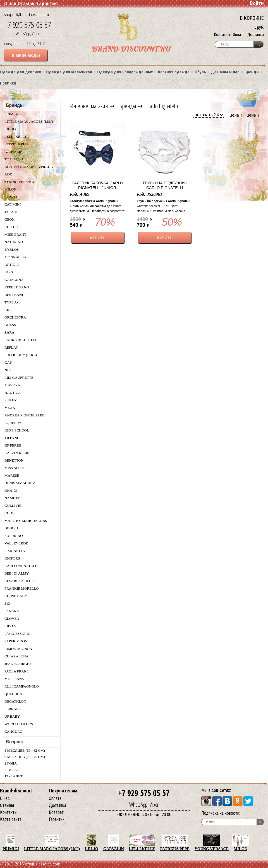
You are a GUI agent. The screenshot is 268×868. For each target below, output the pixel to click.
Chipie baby (16, 596)
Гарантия (47, 3)
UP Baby (12, 716)
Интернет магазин (89, 106)
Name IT (12, 498)
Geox (9, 219)
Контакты (222, 35)
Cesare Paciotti (20, 581)
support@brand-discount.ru (27, 14)
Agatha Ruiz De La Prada (29, 167)
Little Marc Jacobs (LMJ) (29, 121)
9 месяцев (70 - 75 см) (25, 757)
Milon (10, 189)
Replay (11, 347)
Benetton (14, 460)
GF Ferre (13, 445)
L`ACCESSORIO (17, 634)
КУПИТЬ (98, 238)
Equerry (13, 423)
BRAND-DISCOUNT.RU (131, 49)
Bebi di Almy (17, 573)
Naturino (14, 242)
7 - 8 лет (12, 770)
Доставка (256, 35)
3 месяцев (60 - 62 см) (25, 750)
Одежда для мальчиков (69, 72)
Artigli (12, 265)
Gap (8, 362)
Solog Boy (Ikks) (21, 355)
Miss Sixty (15, 468)
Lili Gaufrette (19, 378)
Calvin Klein (17, 453)
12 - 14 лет (14, 776)
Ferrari (12, 709)
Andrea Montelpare (24, 415)
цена (236, 115)
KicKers (12, 558)
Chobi (10, 513)
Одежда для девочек (21, 72)
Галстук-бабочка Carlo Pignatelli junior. (98, 185)
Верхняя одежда (174, 72)
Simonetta (15, 551)
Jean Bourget (18, 664)
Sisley (11, 400)
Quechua (13, 694)
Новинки (8, 83)
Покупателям (63, 791)
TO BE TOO (14, 159)
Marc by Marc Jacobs (26, 521)
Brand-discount (16, 791)
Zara (9, 332)
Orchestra (15, 317)
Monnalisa (15, 257)
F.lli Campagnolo (22, 686)
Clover (12, 619)
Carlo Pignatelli (21, 566)
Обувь (200, 72)
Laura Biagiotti (20, 340)
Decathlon (15, 701)
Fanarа (12, 611)
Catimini (13, 204)
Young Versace (20, 182)
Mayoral (14, 385)
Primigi (11, 114)
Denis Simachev (20, 483)
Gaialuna (14, 280)
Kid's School (17, 430)
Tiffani (11, 438)
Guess (10, 325)
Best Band (15, 295)
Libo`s (10, 626)
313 (7, 603)
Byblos (12, 249)
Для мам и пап (225, 72)
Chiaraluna (16, 656)
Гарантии (57, 819)
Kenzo (11, 197)
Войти (257, 3)
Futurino (14, 536)
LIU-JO (10, 129)
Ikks (9, 272)
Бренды (252, 72)
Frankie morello (21, 588)
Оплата (239, 35)
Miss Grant (15, 234)
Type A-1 (12, 302)
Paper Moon (16, 641)
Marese (12, 475)
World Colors (19, 724)
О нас (10, 3)
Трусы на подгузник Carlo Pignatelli (165, 185)
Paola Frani (16, 671)
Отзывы (27, 3)
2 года (11, 763)
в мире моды (26, 55)
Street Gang (17, 287)
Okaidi (11, 490)
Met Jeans (14, 679)
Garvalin (14, 152)
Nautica (13, 393)
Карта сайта (11, 819)
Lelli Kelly (16, 137)
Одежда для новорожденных (125, 72)
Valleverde (16, 543)
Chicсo (11, 227)
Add (8, 174)
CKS (8, 310)
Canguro (13, 731)
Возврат (56, 812)
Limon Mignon (18, 649)
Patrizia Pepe (17, 144)
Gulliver (14, 506)
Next (9, 370)
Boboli (11, 528)
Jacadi (11, 212)
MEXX (10, 408)
